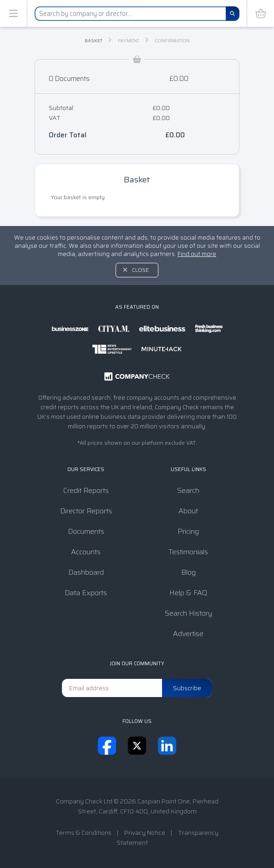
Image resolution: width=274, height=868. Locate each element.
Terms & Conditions (84, 833)
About (188, 511)
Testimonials (188, 552)
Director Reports (86, 511)
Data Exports (86, 593)
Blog (188, 572)
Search (188, 490)
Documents (86, 531)
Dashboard (86, 572)
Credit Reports (86, 490)
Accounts (86, 552)
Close (140, 270)
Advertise (188, 634)
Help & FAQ (188, 593)
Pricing (188, 531)
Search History (188, 613)
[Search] (233, 14)
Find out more (197, 254)
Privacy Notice (145, 833)
